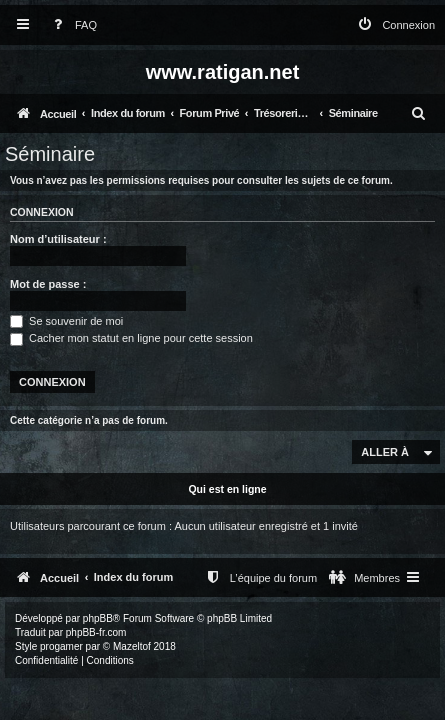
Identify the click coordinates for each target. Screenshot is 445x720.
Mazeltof (132, 646)
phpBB (98, 618)
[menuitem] (71, 25)
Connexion (42, 212)
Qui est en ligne (227, 489)
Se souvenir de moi (66, 321)
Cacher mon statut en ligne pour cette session (131, 338)
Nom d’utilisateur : (58, 239)
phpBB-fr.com (96, 632)
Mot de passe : (48, 284)
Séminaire (50, 154)
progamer (61, 646)
